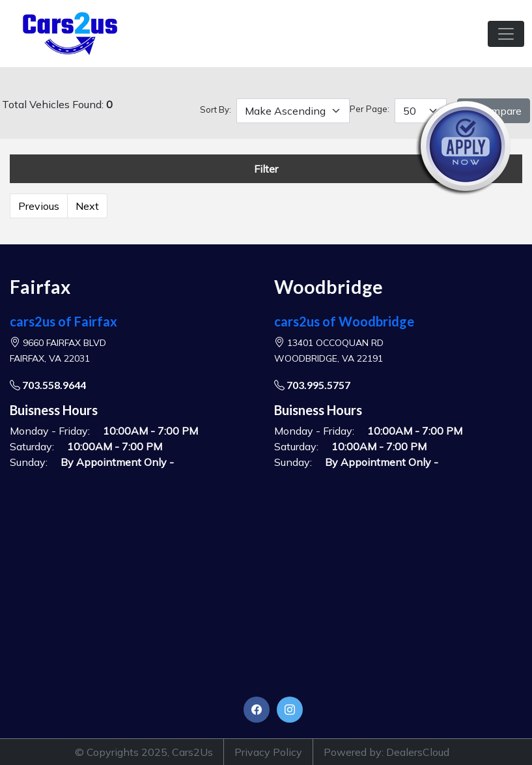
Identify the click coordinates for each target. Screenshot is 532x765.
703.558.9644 (48, 385)
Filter (266, 169)
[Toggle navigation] (506, 34)
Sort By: (216, 109)
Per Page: (370, 109)
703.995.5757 (312, 385)
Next (87, 206)
